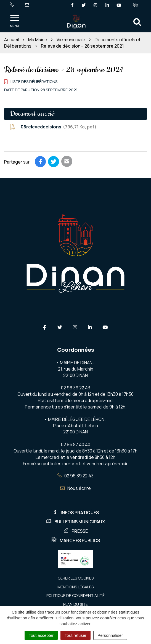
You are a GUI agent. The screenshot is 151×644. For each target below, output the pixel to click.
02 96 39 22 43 (75, 476)
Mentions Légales (75, 587)
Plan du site (75, 604)
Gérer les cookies (76, 578)
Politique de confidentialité (75, 595)
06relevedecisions (53, 127)
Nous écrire (75, 488)
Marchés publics (76, 540)
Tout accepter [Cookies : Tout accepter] (41, 635)
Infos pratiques (76, 513)
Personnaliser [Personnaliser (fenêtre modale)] (110, 635)
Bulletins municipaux (75, 522)
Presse (75, 531)
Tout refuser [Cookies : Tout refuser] (75, 635)
